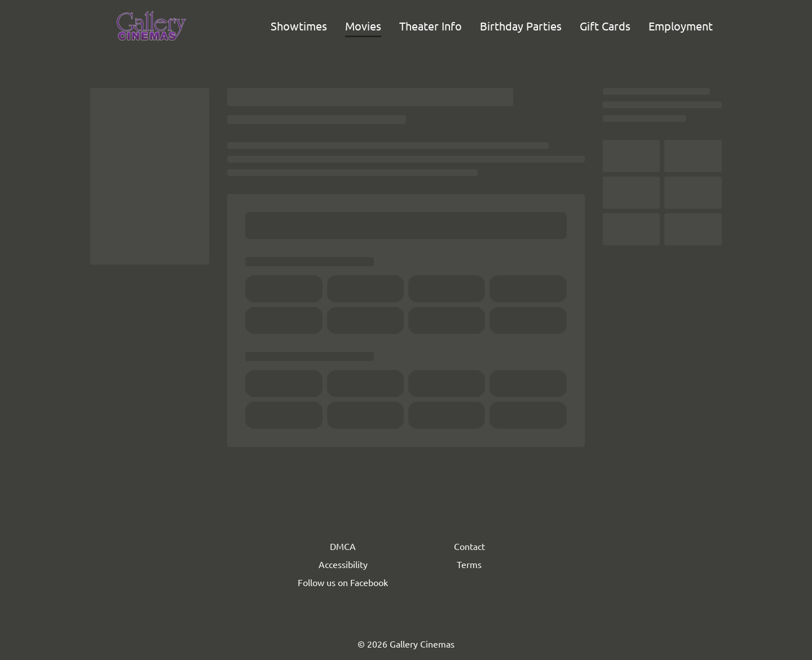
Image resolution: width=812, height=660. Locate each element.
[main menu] (492, 26)
